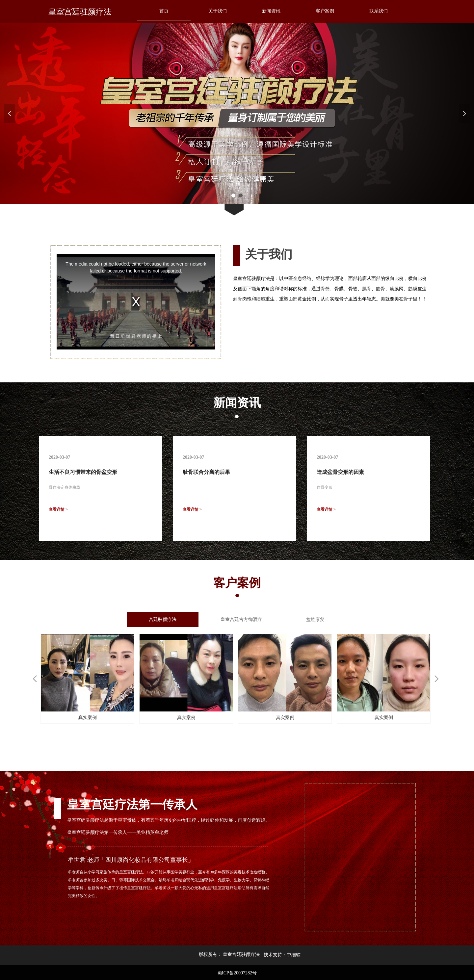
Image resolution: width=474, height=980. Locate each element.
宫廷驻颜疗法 (163, 619)
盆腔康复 (315, 619)
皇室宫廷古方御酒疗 (241, 619)
